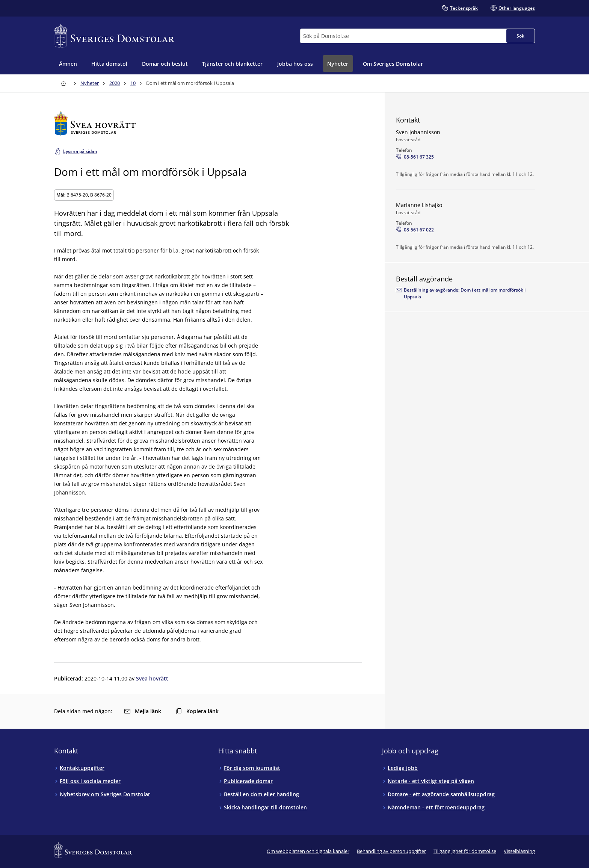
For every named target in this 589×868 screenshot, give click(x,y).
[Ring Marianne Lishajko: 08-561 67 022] (415, 230)
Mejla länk (143, 711)
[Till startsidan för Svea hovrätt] (208, 123)
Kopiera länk (197, 711)
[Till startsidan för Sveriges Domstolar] (114, 36)
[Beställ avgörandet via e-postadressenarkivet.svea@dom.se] (465, 293)
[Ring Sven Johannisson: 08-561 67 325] (415, 157)
